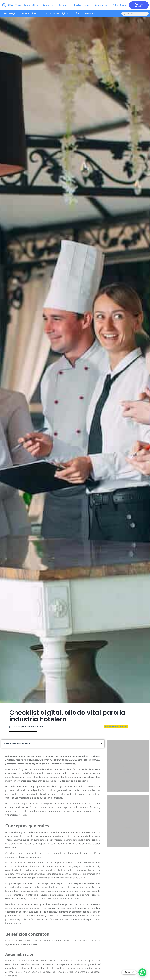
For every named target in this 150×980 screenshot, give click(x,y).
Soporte (88, 5)
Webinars (90, 13)
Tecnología (10, 13)
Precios (78, 5)
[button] (101, 744)
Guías (76, 13)
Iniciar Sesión (120, 5)
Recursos (65, 5)
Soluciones (49, 5)
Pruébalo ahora (128, 777)
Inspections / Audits (116, 727)
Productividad (29, 13)
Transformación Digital (55, 13)
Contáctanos (103, 5)
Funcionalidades (32, 5)
